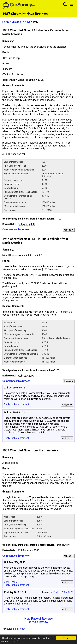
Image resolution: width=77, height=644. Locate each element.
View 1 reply (11, 582)
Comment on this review (16, 229)
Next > (22, 629)
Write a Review (38, 622)
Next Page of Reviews (38, 619)
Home (6, 22)
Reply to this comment (16, 404)
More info (15, 641)
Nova (28, 22)
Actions (69, 230)
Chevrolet (17, 22)
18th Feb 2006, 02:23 (63, 592)
